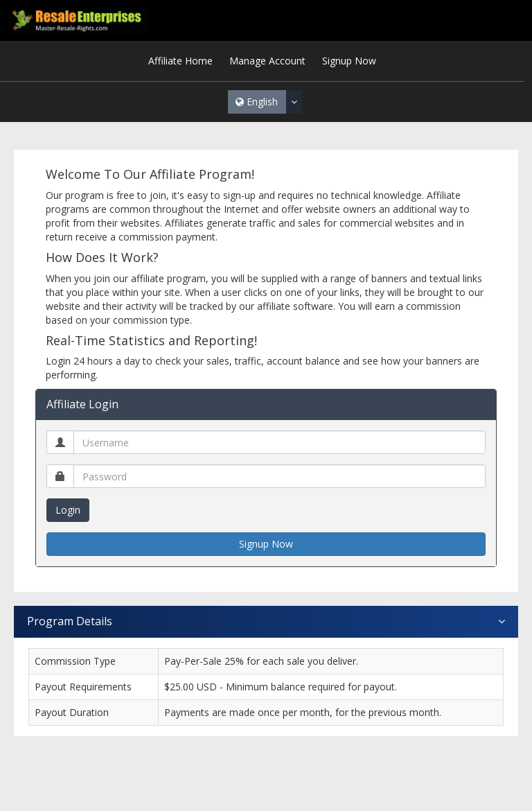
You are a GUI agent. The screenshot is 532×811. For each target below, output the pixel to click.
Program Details (266, 622)
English (269, 102)
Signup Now (266, 544)
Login (68, 510)
